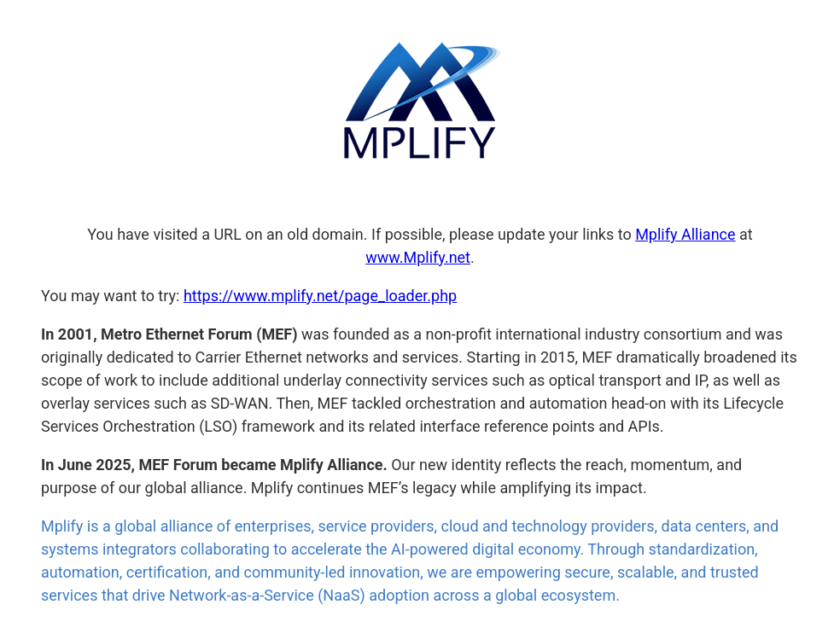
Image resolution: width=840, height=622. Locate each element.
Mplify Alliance (685, 234)
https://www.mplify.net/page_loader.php (320, 296)
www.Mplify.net (418, 257)
